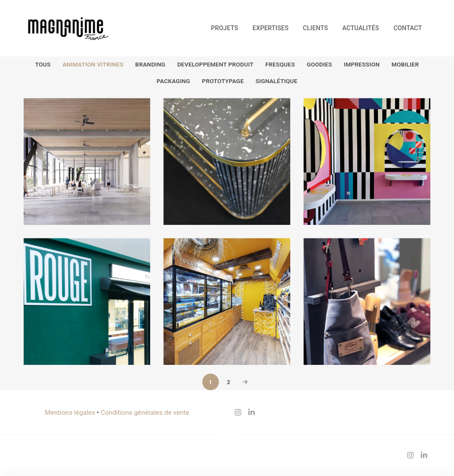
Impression (362, 64)
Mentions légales (70, 413)
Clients (315, 28)
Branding (150, 64)
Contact (408, 28)
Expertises (271, 28)
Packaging (173, 81)
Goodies (320, 64)
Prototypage (223, 81)
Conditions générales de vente (145, 413)
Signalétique (276, 81)
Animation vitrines (93, 64)
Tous (43, 64)
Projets (225, 28)
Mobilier (405, 64)
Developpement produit (215, 64)
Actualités (361, 28)
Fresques (280, 64)
